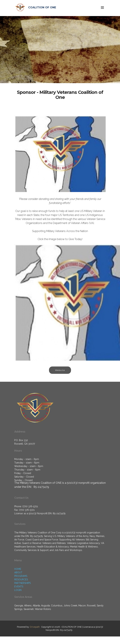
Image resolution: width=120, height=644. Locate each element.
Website (60, 373)
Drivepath (35, 627)
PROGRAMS (21, 593)
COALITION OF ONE (42, 7)
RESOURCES (21, 596)
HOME (18, 586)
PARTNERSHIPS (22, 600)
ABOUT (18, 589)
